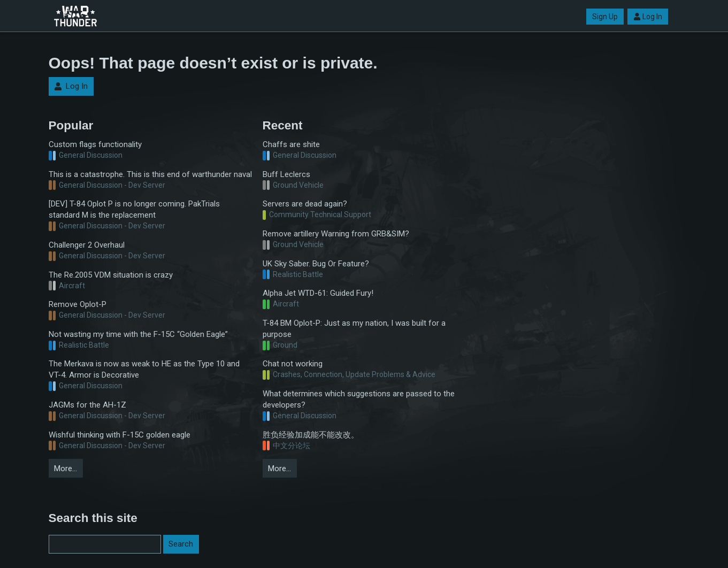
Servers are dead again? (305, 204)
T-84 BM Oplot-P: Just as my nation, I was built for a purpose (354, 329)
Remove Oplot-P (78, 304)
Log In (648, 17)
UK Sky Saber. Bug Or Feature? (316, 264)
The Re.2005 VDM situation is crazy (111, 275)
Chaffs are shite (291, 144)
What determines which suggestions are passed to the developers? (359, 399)
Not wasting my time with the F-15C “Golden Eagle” (138, 334)
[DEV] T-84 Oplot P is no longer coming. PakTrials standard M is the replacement (134, 209)
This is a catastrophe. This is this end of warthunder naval (150, 174)
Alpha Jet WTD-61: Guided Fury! (318, 293)
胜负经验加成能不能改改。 (311, 435)
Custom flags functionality (95, 144)
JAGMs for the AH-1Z (87, 405)
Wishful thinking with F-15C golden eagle (120, 435)
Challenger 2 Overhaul (87, 245)
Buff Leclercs (286, 174)
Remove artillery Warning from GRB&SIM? (336, 234)
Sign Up (605, 17)
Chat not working (293, 364)
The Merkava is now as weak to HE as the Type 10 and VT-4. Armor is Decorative (144, 369)
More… (66, 469)
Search (181, 544)
